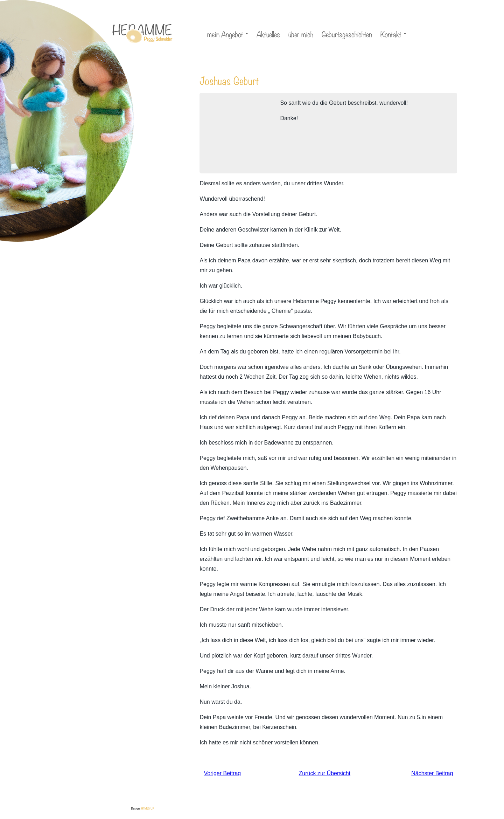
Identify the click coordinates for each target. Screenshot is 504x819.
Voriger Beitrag (222, 773)
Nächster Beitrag (432, 773)
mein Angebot (229, 35)
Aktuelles (268, 34)
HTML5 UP (148, 808)
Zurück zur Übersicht (325, 773)
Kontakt (394, 35)
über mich (301, 34)
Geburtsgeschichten (347, 34)
